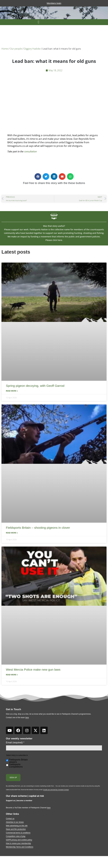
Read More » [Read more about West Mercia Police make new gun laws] (12, 675)
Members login (54, 3)
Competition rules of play (16, 836)
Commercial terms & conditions (18, 833)
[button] (39, 22)
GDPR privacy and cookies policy (19, 840)
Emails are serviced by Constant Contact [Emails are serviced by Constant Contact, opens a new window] (56, 790)
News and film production (16, 829)
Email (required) (15, 743)
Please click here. (54, 240)
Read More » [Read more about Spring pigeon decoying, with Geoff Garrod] (12, 391)
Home (5, 49)
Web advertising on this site (17, 826)
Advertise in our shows (15, 822)
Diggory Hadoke (32, 49)
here (27, 718)
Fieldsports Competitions (16, 766)
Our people (16, 49)
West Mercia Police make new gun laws (33, 670)
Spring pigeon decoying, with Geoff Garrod (35, 386)
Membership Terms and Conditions (20, 847)
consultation (30, 152)
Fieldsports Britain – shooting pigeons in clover (38, 528)
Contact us (10, 819)
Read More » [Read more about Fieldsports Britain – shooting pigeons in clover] (12, 533)
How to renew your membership (18, 843)
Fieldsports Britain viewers (18, 761)
